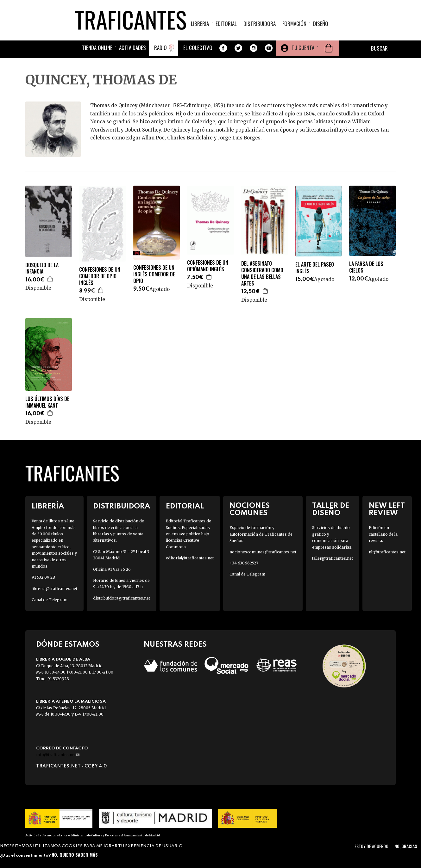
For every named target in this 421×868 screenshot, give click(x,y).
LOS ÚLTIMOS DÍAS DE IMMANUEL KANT (47, 402)
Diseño (321, 24)
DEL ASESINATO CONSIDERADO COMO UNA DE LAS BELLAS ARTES (262, 273)
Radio (160, 48)
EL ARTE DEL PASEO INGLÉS (315, 268)
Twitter (238, 49)
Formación (294, 24)
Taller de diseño (331, 509)
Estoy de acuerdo (371, 846)
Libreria (200, 24)
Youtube (269, 49)
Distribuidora (260, 24)
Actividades (132, 48)
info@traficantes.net (58, 755)
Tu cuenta (303, 48)
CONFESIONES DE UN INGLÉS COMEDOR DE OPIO (154, 274)
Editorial (226, 24)
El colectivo (198, 48)
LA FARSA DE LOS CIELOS (366, 267)
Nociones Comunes (250, 509)
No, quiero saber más (75, 855)
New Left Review (387, 509)
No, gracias (406, 846)
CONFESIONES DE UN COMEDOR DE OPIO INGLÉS (100, 276)
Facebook (223, 49)
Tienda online (97, 48)
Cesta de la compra (329, 49)
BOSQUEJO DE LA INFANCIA (42, 268)
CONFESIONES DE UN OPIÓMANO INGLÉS (208, 266)
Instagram (254, 49)
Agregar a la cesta (50, 279)
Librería (48, 506)
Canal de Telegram (50, 600)
